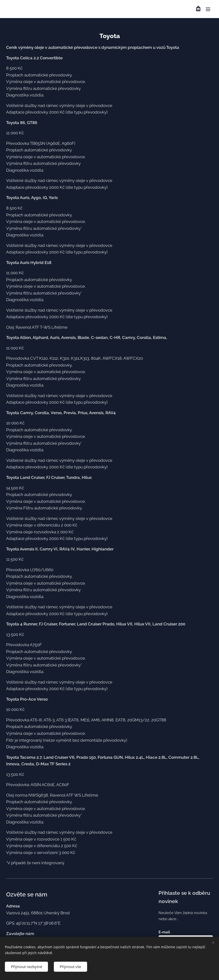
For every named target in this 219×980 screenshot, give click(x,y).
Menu (208, 9)
